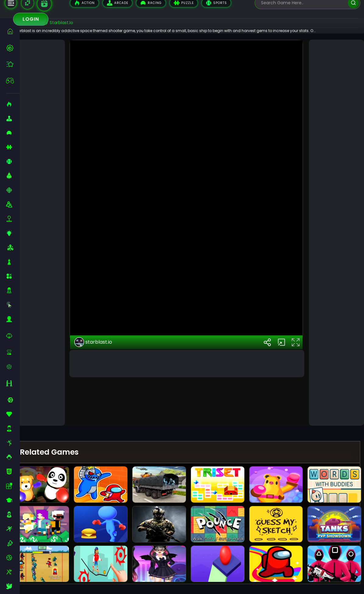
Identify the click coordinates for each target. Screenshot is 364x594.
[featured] (13, 64)
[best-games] (13, 48)
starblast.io (103, 397)
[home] (13, 31)
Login (31, 19)
